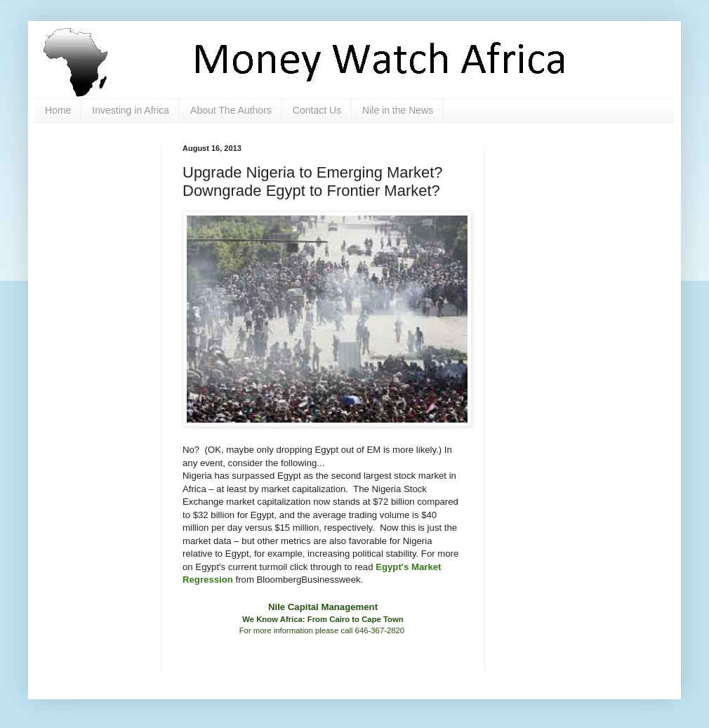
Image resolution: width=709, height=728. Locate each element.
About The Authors (231, 110)
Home (58, 110)
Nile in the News (398, 110)
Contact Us (317, 110)
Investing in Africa (131, 110)
